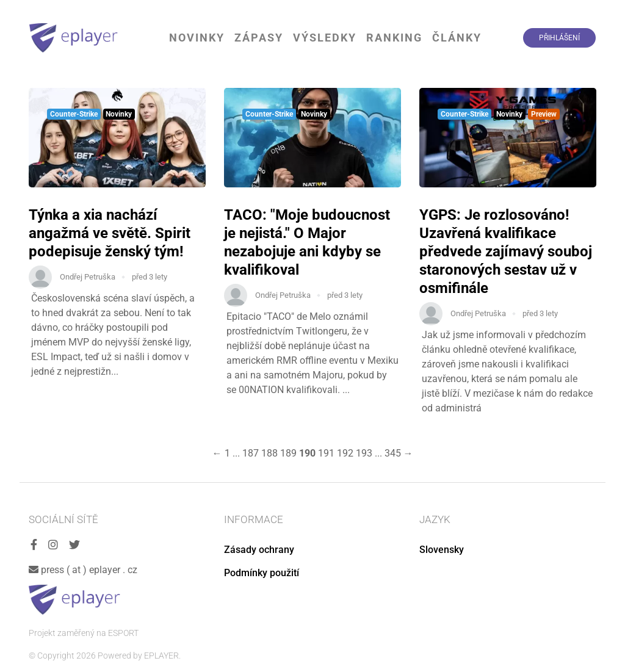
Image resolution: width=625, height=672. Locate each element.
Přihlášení (559, 38)
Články (457, 38)
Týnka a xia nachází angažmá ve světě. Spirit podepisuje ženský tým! (110, 233)
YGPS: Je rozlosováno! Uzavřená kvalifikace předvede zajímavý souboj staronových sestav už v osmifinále (506, 251)
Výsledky (325, 38)
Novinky (197, 38)
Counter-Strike (74, 114)
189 (288, 453)
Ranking (394, 38)
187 (251, 453)
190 (307, 453)
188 (269, 453)
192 (345, 453)
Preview (544, 114)
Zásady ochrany (259, 550)
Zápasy (259, 38)
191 (326, 453)
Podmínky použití (262, 573)
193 (364, 453)
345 (393, 453)
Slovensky (442, 550)
